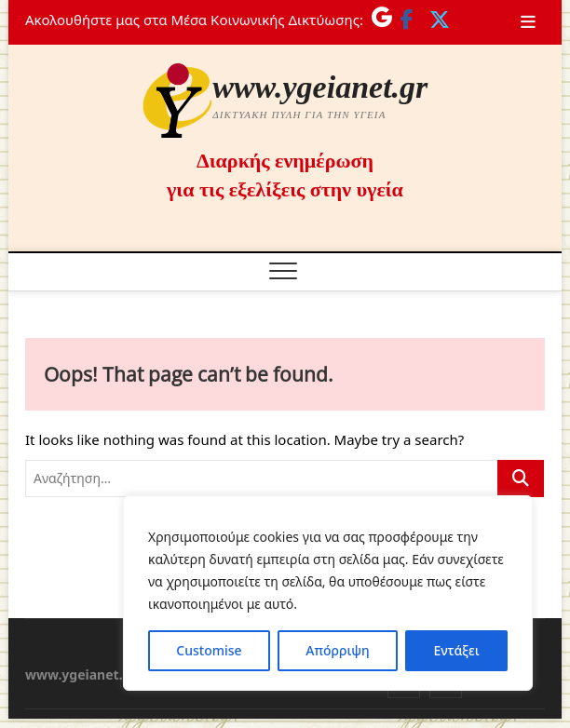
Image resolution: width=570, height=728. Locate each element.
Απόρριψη (337, 650)
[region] (328, 593)
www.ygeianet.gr (320, 87)
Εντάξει (456, 650)
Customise (209, 650)
